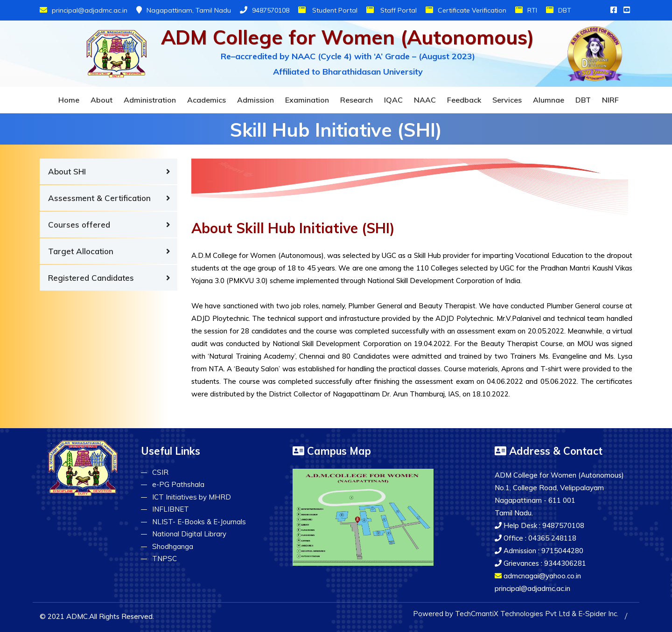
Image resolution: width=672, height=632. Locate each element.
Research (357, 100)
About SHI (67, 171)
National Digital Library (189, 534)
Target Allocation (81, 251)
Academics (206, 100)
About (101, 100)
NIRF (610, 100)
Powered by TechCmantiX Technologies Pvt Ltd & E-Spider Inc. (516, 614)
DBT (559, 10)
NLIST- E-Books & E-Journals (199, 522)
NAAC (425, 100)
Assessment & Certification (99, 198)
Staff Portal (392, 10)
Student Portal (328, 10)
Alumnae (549, 100)
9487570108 (265, 10)
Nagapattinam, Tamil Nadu (184, 10)
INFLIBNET (171, 509)
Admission (255, 100)
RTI (526, 10)
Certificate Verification (466, 10)
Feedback (464, 100)
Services (507, 100)
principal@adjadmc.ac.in (84, 10)
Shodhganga (173, 546)
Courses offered (79, 225)
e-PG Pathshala (178, 484)
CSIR (160, 472)
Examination (307, 100)
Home (69, 100)
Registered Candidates (91, 278)
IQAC (393, 100)
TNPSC (164, 559)
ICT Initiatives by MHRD (192, 497)
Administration (150, 100)
